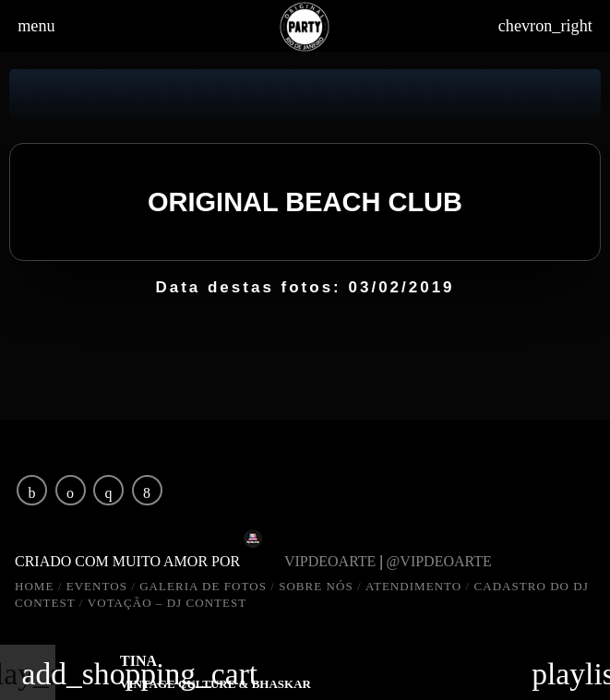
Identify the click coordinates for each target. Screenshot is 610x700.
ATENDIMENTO (413, 586)
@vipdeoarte (445, 561)
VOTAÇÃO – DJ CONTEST (167, 603)
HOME (34, 586)
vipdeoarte (330, 561)
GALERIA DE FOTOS (203, 586)
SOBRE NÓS (316, 586)
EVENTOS (97, 586)
